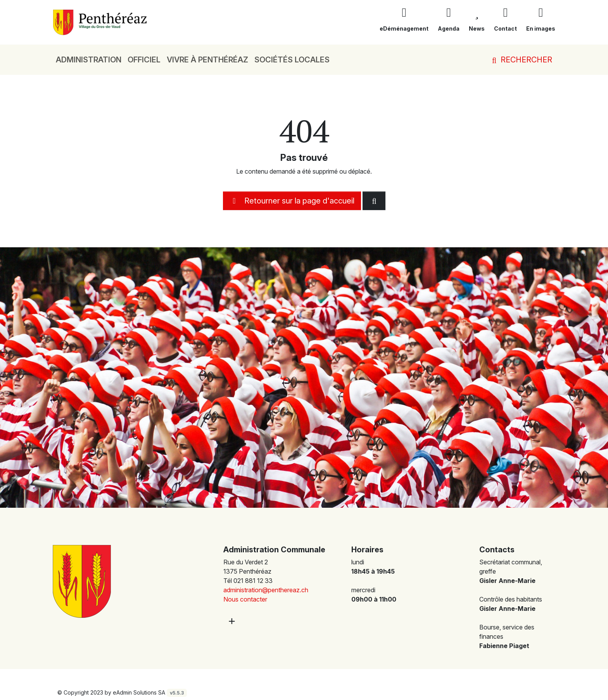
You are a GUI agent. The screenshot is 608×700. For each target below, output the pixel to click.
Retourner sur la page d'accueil (292, 201)
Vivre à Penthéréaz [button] (207, 60)
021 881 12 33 (253, 581)
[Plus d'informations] (231, 621)
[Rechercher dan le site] (374, 201)
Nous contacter (245, 599)
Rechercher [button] (521, 60)
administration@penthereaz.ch (266, 590)
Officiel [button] (144, 60)
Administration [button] (89, 60)
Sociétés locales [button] (292, 60)
